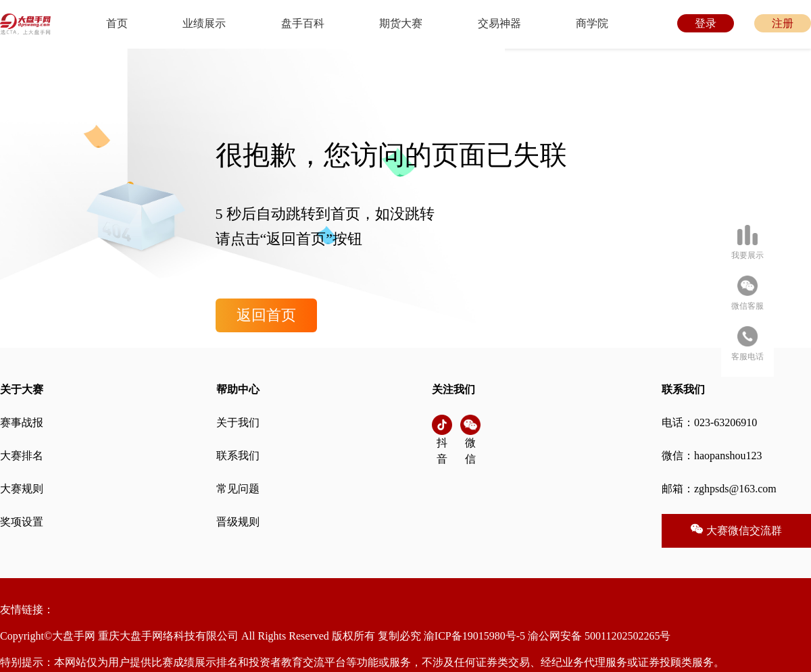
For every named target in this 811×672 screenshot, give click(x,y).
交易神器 (499, 23)
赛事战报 (22, 422)
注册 (783, 23)
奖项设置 (22, 522)
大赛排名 (22, 456)
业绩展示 (204, 23)
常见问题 (238, 489)
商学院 (592, 23)
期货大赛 (401, 23)
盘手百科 (303, 23)
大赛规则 (22, 489)
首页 (117, 23)
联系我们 (238, 456)
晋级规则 (238, 522)
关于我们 (238, 422)
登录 (706, 23)
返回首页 (266, 315)
